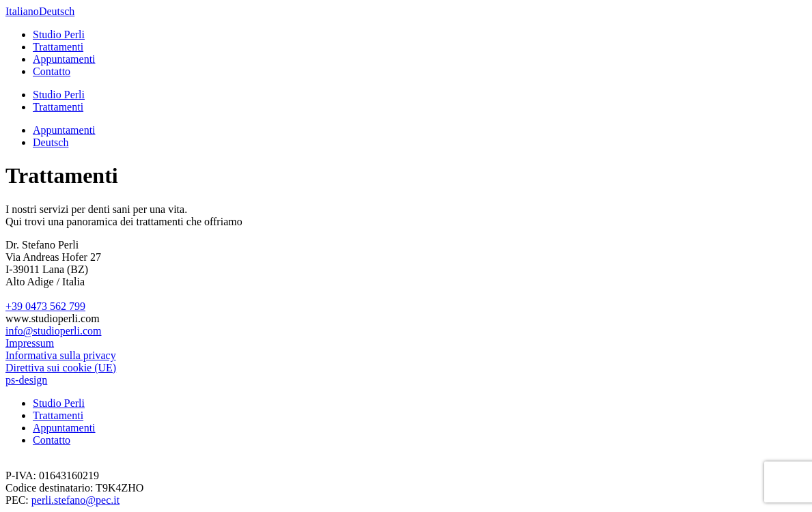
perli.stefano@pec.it (75, 500)
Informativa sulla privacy (61, 355)
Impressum (30, 343)
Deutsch (57, 11)
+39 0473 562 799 (45, 306)
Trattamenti (58, 47)
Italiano (22, 11)
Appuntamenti (64, 59)
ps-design (26, 380)
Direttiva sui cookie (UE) (61, 368)
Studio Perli (59, 34)
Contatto (52, 71)
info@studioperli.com (54, 331)
